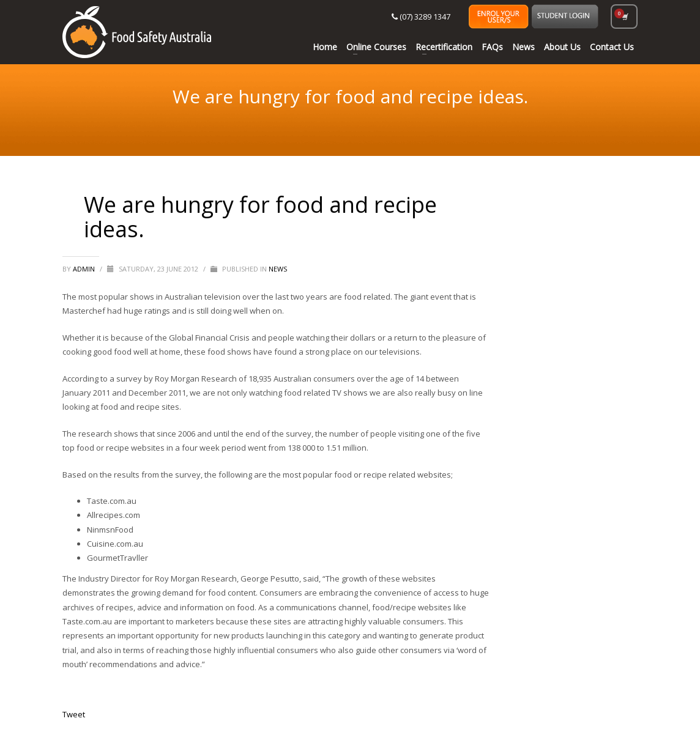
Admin (85, 269)
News (278, 269)
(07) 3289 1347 (421, 17)
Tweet (74, 714)
